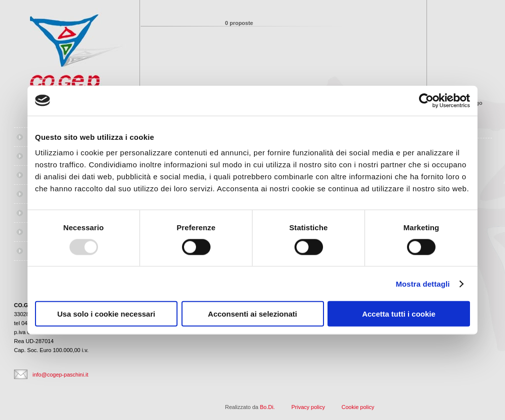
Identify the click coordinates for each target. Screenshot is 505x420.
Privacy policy (308, 407)
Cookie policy (358, 407)
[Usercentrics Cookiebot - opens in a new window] (426, 100)
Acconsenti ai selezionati (252, 314)
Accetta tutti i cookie (399, 314)
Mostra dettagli (422, 283)
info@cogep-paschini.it (60, 375)
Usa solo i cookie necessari (106, 314)
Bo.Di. (267, 407)
